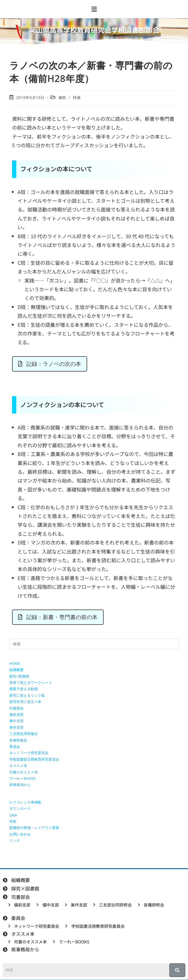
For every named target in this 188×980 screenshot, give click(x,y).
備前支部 (16, 714)
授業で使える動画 (24, 689)
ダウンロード (20, 808)
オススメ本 (18, 766)
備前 (62, 97)
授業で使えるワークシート (31, 682)
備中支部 (16, 721)
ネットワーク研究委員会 (29, 753)
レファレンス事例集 (25, 802)
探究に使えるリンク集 (27, 695)
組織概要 (16, 670)
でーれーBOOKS (22, 778)
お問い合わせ (20, 834)
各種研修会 (18, 740)
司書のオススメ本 (24, 772)
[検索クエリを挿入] (94, 644)
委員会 (15, 746)
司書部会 (16, 708)
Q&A (13, 815)
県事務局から (20, 785)
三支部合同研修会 (24, 734)
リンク (15, 840)
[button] (94, 9)
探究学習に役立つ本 (25, 702)
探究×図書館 (19, 676)
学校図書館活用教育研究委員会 (34, 759)
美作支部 (16, 727)
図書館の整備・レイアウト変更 (34, 828)
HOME (15, 663)
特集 (77, 97)
